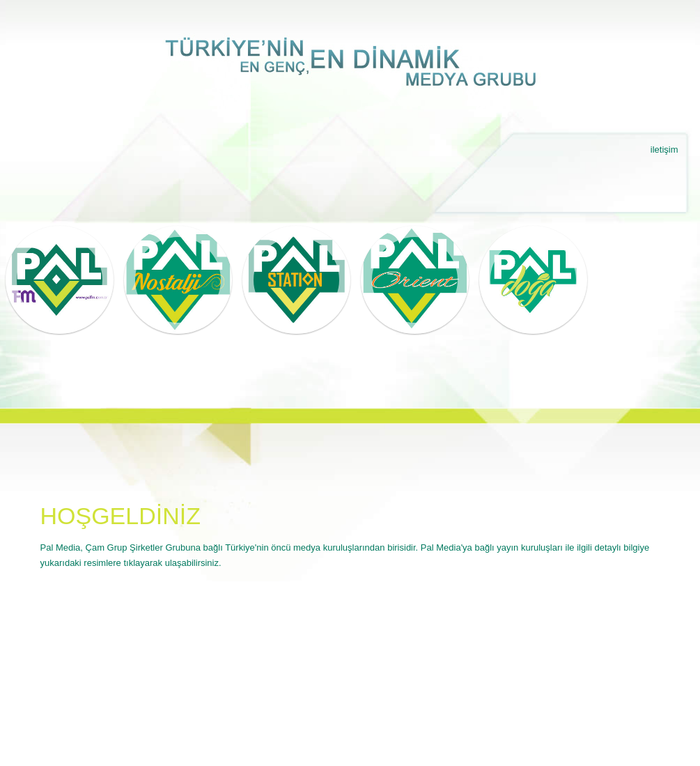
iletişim (664, 150)
